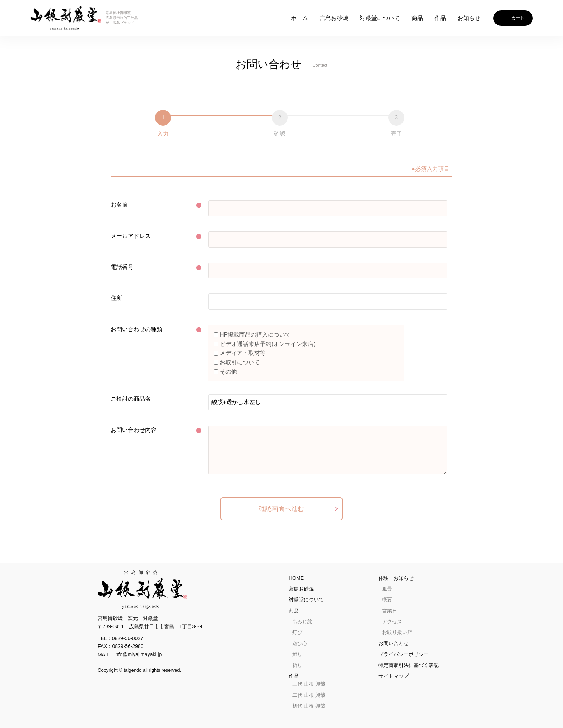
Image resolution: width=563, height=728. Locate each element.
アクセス (392, 621)
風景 (387, 589)
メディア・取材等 (240, 353)
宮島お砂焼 (334, 18)
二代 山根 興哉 (309, 695)
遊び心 (300, 643)
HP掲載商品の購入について (252, 335)
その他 (225, 372)
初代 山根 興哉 (309, 706)
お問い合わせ (394, 643)
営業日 (390, 611)
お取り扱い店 (397, 632)
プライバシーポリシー (404, 654)
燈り (297, 654)
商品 (417, 18)
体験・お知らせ (396, 578)
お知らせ (469, 18)
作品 (440, 18)
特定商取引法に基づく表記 (409, 665)
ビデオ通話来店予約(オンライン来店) (265, 344)
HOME (296, 578)
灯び (297, 632)
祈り (297, 665)
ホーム (299, 18)
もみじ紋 (302, 621)
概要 (387, 600)
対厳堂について (380, 18)
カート (518, 18)
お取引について (237, 362)
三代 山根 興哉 (309, 684)
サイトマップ (394, 676)
